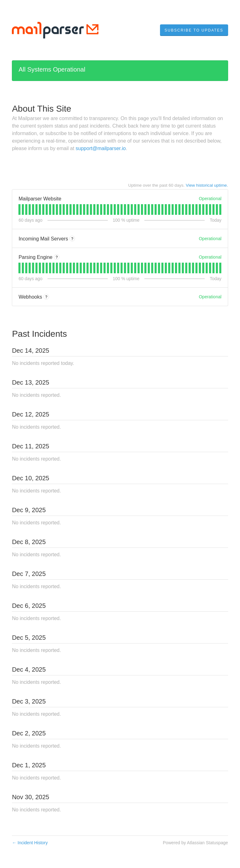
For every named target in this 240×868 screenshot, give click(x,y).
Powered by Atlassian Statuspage (195, 843)
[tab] (20, 209)
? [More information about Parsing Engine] (57, 257)
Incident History (30, 843)
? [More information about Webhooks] (46, 297)
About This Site (41, 109)
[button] (194, 30)
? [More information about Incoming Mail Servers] (72, 239)
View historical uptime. (207, 185)
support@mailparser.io (101, 148)
